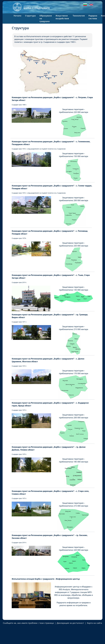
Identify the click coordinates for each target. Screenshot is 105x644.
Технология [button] (79, 16)
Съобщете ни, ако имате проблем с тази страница (28, 623)
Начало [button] (17, 16)
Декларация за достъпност (70, 623)
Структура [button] (30, 16)
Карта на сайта (95, 623)
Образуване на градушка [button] (46, 18)
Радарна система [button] (93, 17)
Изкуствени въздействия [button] (62, 17)
